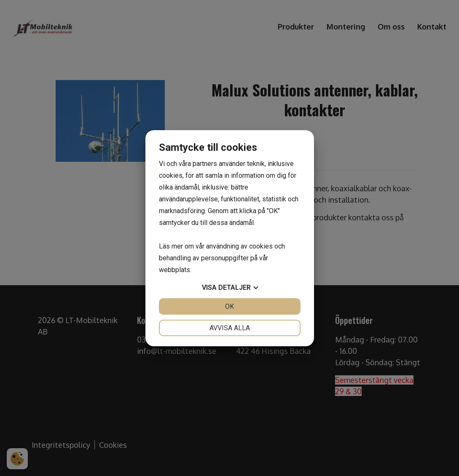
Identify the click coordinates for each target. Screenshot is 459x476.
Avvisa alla (230, 328)
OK (229, 306)
